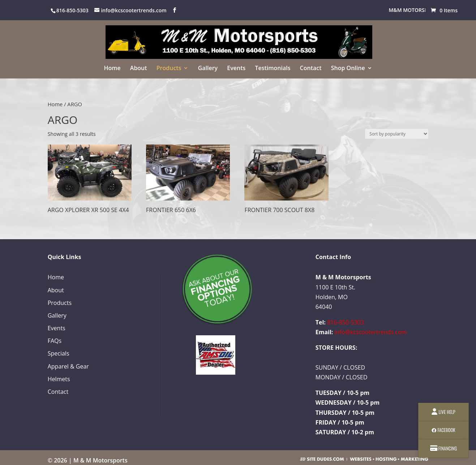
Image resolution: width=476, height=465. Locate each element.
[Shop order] (397, 134)
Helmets (59, 379)
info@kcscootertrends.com (371, 332)
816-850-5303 (346, 322)
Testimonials (273, 69)
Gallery (208, 69)
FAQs (55, 341)
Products (169, 69)
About (139, 69)
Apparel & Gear (68, 366)
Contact (311, 69)
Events (236, 69)
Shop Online (348, 69)
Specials (59, 353)
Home (112, 69)
